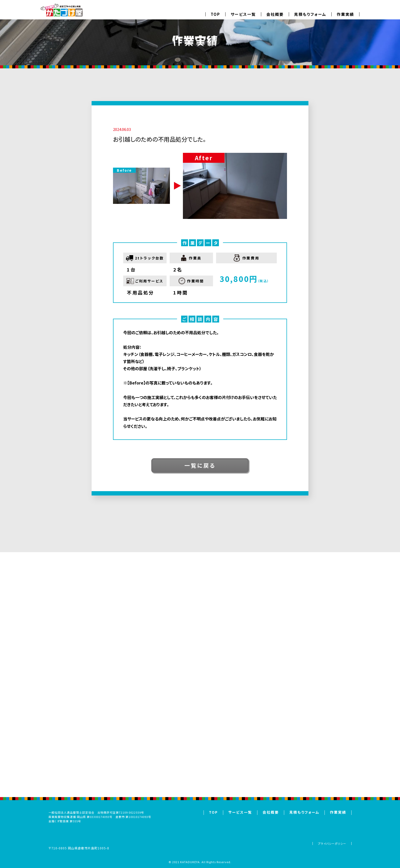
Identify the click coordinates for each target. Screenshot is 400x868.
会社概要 (275, 14)
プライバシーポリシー (332, 844)
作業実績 (345, 14)
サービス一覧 (243, 14)
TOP (215, 14)
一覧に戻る (200, 465)
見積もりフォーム (310, 14)
